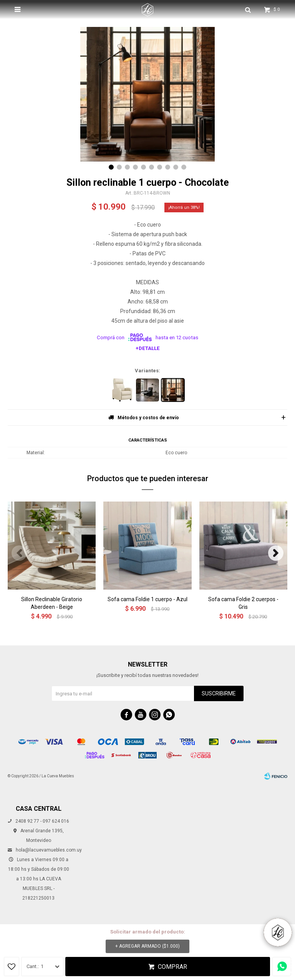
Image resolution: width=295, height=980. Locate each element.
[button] (111, 167)
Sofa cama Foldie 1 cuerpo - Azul (147, 599)
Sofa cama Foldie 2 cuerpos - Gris (243, 603)
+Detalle (148, 348)
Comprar (172, 967)
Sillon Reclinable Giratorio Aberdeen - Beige (52, 603)
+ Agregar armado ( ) (147, 946)
